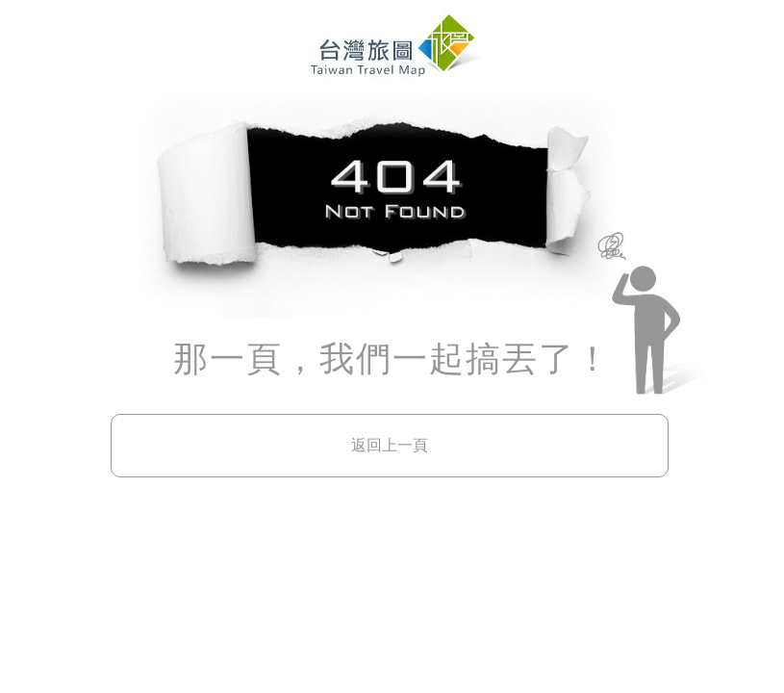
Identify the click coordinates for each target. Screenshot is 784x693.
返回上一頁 (390, 445)
